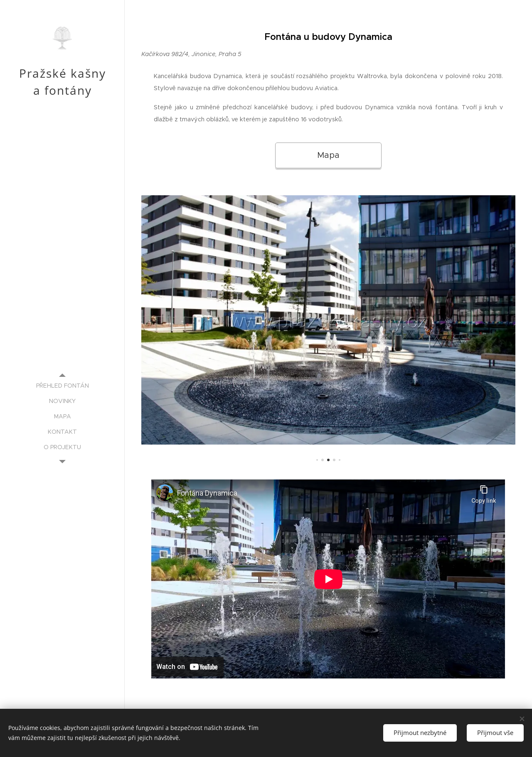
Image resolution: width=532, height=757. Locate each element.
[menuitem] (62, 386)
